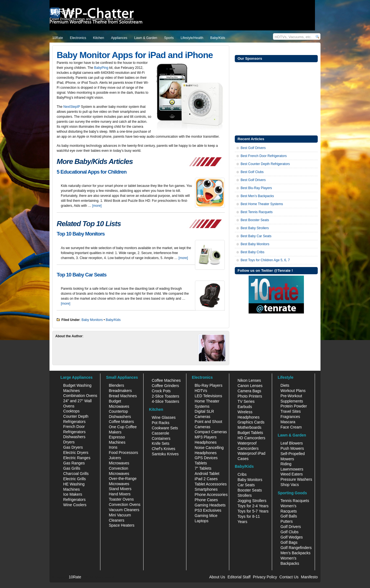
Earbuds (245, 407)
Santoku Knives (165, 454)
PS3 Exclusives (208, 510)
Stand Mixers (120, 489)
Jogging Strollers (252, 501)
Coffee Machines (166, 380)
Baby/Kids (218, 38)
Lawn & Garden (146, 38)
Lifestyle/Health (192, 38)
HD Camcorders (251, 438)
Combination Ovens (80, 396)
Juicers (115, 458)
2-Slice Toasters (166, 396)
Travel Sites (290, 411)
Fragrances (290, 417)
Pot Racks (161, 423)
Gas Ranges (74, 463)
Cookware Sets (165, 428)
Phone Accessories (211, 495)
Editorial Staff (239, 577)
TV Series (246, 401)
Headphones (206, 442)
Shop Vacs (290, 485)
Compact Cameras (211, 432)
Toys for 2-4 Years (253, 506)
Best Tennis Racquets (257, 212)
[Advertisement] (276, 98)
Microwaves (119, 463)
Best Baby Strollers (255, 228)
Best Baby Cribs (252, 252)
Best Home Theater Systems (262, 204)
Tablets (201, 463)
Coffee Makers (121, 422)
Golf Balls (289, 516)
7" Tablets (203, 468)
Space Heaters (122, 525)
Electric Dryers (76, 453)
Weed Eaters (292, 474)
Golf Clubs (289, 532)
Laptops (202, 521)
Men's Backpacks (295, 553)
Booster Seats (250, 490)
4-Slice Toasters (166, 401)
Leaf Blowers (292, 443)
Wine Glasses (164, 417)
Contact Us (289, 577)
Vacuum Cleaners (124, 510)
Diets (285, 385)
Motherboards (249, 427)
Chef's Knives (164, 449)
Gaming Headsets (210, 505)
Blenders (116, 385)
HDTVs (201, 391)
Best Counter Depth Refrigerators (265, 164)
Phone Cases (206, 500)
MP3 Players (206, 437)
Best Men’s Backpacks (257, 196)
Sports (169, 38)
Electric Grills (75, 479)
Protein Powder (294, 406)
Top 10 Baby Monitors (81, 234)
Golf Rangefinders (296, 548)
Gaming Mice (206, 516)
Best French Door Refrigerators (264, 156)
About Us (217, 577)
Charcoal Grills (76, 474)
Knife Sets (161, 443)
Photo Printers (250, 396)
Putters (286, 521)
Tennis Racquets (295, 501)
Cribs (242, 474)
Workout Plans (293, 391)
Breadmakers (120, 391)
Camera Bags (249, 391)
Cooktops (71, 411)
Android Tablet (207, 474)
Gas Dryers (73, 447)
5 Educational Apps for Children (92, 172)
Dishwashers (74, 437)
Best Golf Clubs (252, 172)
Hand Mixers (120, 494)
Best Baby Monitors (255, 244)
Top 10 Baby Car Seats (82, 275)
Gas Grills (72, 468)
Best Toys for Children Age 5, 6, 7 (265, 260)
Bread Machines (123, 396)
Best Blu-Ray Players (256, 188)
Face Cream (291, 427)
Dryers (69, 442)
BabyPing (101, 68)
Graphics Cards (251, 422)
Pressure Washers (296, 479)
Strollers (245, 495)
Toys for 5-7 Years (253, 511)
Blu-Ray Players (209, 385)
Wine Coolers (75, 505)
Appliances (119, 38)
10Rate (58, 38)
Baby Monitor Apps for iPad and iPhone (135, 55)
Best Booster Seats (255, 220)
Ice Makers (73, 494)
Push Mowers (292, 448)
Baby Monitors (92, 320)
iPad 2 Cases (206, 479)
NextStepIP (72, 107)
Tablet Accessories (211, 484)
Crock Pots (161, 391)
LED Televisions (208, 396)
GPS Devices (206, 458)
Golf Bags (289, 542)
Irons (113, 447)
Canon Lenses (250, 386)
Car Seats (246, 485)
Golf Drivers (291, 527)
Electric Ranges (77, 458)
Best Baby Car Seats (256, 236)
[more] (97, 206)
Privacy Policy (265, 577)
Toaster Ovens (121, 499)
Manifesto (309, 577)
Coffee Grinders (166, 386)
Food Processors (123, 453)
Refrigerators (75, 500)
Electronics (78, 38)
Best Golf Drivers (253, 148)
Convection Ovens (124, 505)
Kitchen (98, 38)
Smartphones (206, 489)
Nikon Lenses (249, 380)
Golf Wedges (292, 537)
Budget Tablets (250, 433)
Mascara (288, 422)
